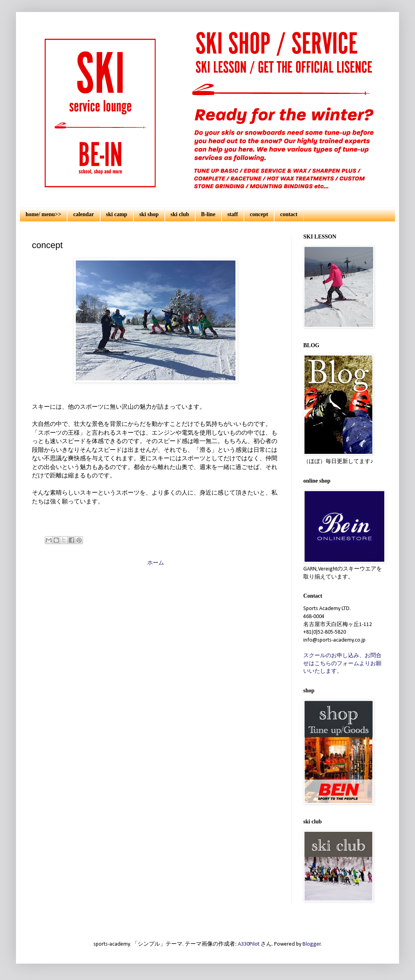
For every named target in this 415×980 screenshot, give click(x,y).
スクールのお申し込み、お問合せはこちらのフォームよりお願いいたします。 (342, 664)
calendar (83, 214)
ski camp (117, 214)
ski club (180, 214)
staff (233, 214)
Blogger (312, 944)
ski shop (149, 214)
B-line (208, 214)
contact (289, 214)
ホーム (156, 563)
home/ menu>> (43, 214)
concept (259, 214)
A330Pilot (249, 944)
